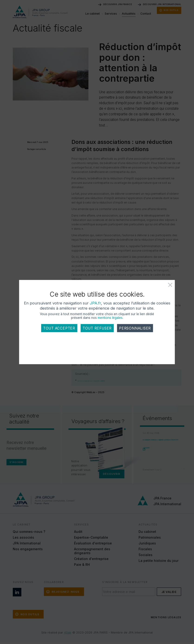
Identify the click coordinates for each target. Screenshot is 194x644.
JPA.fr (103, 313)
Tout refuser (97, 338)
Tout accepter (59, 338)
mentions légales (110, 327)
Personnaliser (135, 338)
